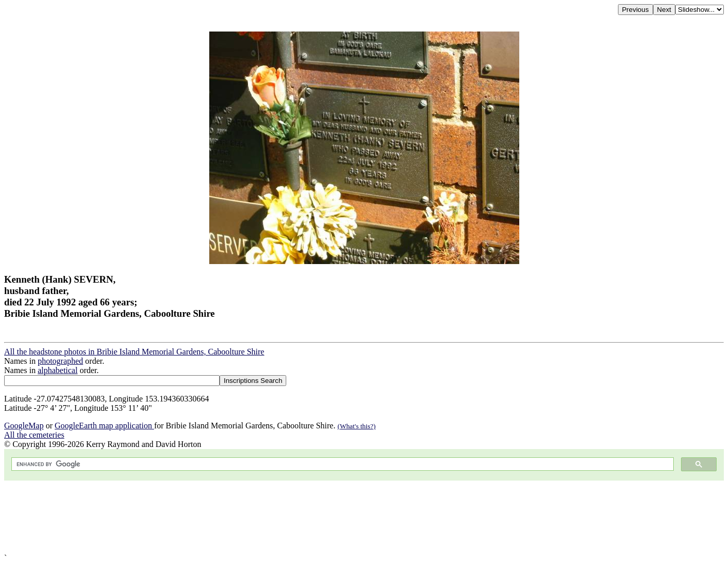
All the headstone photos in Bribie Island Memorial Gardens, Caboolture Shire (134, 352)
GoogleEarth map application (104, 426)
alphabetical (58, 370)
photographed (60, 361)
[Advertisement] (314, 517)
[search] (342, 464)
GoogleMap (24, 426)
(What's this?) (357, 426)
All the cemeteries (34, 435)
